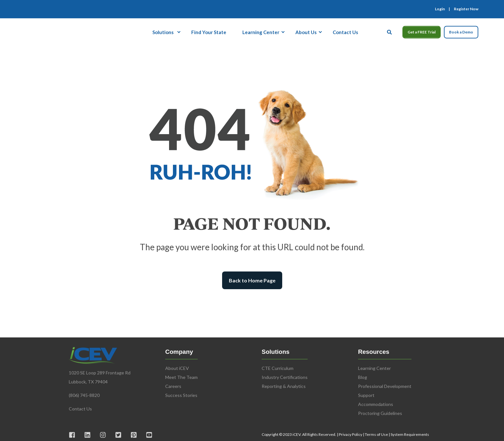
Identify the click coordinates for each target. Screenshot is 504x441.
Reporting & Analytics (284, 386)
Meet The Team (181, 377)
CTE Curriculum (278, 368)
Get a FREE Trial (422, 32)
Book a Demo (461, 32)
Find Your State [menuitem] (209, 32)
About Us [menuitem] (306, 32)
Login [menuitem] (440, 9)
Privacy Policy (351, 434)
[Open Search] (390, 31)
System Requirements (410, 434)
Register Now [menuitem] (466, 9)
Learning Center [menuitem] (261, 32)
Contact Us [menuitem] (345, 32)
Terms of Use (376, 434)
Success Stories (181, 395)
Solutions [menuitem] (163, 32)
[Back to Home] (44, 31)
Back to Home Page (252, 280)
